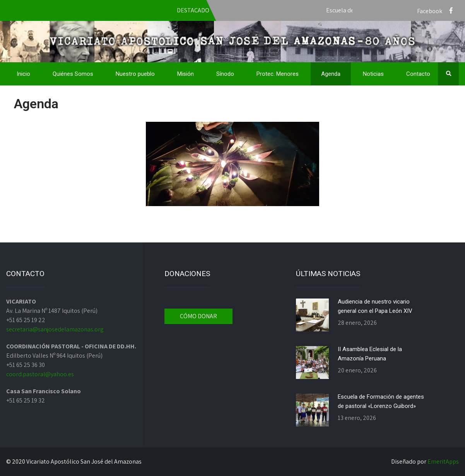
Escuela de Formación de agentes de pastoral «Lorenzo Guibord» (381, 401)
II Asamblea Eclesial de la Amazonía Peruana (370, 354)
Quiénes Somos (73, 74)
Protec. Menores (278, 74)
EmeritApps (443, 461)
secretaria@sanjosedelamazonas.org (55, 329)
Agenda (331, 74)
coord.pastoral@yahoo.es (40, 374)
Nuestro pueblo (135, 74)
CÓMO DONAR (198, 316)
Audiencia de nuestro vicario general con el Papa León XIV (375, 306)
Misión (185, 74)
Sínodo (225, 74)
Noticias (373, 74)
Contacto (418, 74)
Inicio (23, 74)
